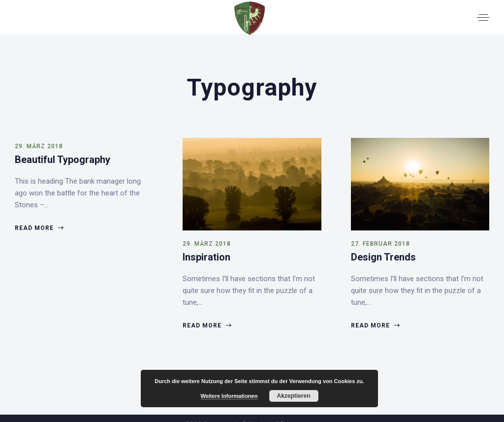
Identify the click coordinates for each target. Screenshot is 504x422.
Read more (39, 228)
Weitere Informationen (229, 396)
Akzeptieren (293, 396)
